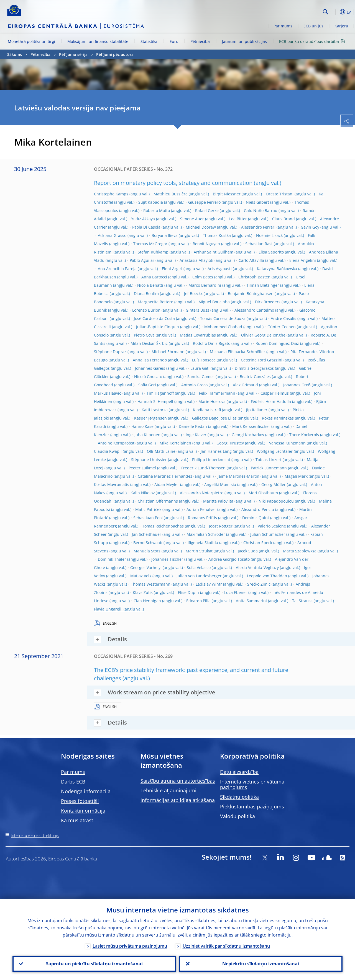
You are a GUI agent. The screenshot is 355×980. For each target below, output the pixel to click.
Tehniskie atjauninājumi (168, 790)
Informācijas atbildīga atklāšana (178, 800)
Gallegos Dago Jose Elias (214, 418)
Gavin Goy (310, 227)
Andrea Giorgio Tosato (229, 559)
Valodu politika (237, 816)
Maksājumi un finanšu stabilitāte (98, 41)
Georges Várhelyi (146, 567)
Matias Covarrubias (198, 335)
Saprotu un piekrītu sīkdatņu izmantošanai (94, 964)
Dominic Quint (256, 518)
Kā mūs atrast (77, 820)
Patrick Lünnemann (269, 468)
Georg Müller (274, 484)
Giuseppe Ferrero (204, 202)
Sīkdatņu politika (239, 797)
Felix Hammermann (217, 393)
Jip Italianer (257, 410)
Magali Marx (296, 476)
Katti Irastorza (155, 410)
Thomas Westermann (151, 584)
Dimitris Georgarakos (254, 368)
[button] (334, 12)
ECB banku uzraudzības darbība (313, 41)
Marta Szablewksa (300, 551)
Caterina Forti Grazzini (262, 360)
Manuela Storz (147, 551)
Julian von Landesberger (199, 576)
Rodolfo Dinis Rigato (212, 343)
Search (325, 12)
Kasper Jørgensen (150, 418)
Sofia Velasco (199, 567)
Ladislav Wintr (209, 584)
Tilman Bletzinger (263, 285)
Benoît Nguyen (206, 244)
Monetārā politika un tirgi (31, 41)
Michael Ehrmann (168, 352)
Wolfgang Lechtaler (275, 451)
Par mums (283, 26)
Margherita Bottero (155, 302)
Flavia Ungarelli (108, 609)
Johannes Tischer (167, 559)
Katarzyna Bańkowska (277, 269)
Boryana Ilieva (165, 235)
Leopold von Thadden (267, 576)
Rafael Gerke (207, 210)
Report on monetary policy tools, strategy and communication (173, 183)
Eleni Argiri (172, 269)
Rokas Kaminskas (278, 418)
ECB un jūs (313, 26)
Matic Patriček (148, 509)
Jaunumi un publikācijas (244, 41)
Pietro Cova (144, 335)
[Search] (293, 11)
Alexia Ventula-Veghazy (257, 567)
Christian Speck (258, 543)
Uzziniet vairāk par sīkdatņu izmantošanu (226, 946)
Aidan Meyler (167, 484)
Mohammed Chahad (223, 327)
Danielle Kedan (193, 426)
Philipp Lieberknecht (211, 460)
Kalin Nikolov (143, 493)
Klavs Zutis (143, 592)
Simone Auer (192, 219)
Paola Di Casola (146, 227)
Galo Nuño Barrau (261, 210)
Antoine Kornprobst (116, 443)
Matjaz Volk (141, 576)
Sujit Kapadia (151, 202)
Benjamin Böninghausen (251, 294)
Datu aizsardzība (239, 772)
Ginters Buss (197, 310)
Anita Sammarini (251, 601)
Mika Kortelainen (175, 443)
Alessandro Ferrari (258, 227)
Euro (174, 41)
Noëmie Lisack (269, 235)
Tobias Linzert (269, 460)
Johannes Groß (297, 385)
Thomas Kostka (217, 235)
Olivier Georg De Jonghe (263, 335)
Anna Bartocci (154, 277)
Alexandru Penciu (258, 509)
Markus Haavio (108, 393)
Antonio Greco (194, 385)
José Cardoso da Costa (154, 318)
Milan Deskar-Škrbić (149, 343)
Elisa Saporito (271, 252)
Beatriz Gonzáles (255, 377)
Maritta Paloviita (218, 501)
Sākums (15, 54)
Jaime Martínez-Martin (238, 476)
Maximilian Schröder (206, 534)
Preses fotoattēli (80, 801)
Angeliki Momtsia (220, 484)
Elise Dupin (188, 592)
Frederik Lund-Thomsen (203, 468)
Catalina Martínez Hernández (165, 476)
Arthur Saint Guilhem (214, 252)
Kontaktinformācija (83, 811)
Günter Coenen (282, 327)
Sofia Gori (147, 385)
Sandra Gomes (201, 377)
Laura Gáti (200, 368)
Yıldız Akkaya (143, 219)
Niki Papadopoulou (276, 501)
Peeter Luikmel (142, 468)
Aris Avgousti (220, 269)
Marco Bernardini (205, 285)
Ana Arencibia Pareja (117, 269)
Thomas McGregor (150, 244)
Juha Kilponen (147, 435)
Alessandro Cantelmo (254, 310)
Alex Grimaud (245, 385)
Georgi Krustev (230, 443)
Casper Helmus (275, 393)
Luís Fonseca (204, 360)
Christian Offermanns (158, 501)
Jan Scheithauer (147, 534)
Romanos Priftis (202, 518)
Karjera (341, 26)
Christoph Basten (254, 277)
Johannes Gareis (150, 368)
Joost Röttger (221, 526)
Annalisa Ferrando (150, 360)
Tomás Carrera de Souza (223, 318)
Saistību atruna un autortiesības (178, 781)
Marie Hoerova (212, 401)
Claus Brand (284, 219)
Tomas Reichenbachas (163, 526)
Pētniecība (200, 41)
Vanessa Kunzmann (287, 443)
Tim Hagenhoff (160, 393)
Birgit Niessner (227, 194)
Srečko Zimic (259, 584)
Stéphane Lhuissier (149, 460)
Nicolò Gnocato (148, 377)
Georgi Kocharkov (248, 435)
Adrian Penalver (201, 509)
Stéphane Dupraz (110, 352)
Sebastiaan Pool (148, 518)
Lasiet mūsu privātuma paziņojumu (130, 946)
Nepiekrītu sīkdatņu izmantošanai (261, 964)
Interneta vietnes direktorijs (35, 835)
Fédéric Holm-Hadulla (271, 401)
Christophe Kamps (111, 194)
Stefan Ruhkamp (153, 252)
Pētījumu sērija (73, 54)
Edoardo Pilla (198, 601)
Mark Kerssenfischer (251, 426)
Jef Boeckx (193, 294)
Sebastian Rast (259, 244)
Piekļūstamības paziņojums (252, 806)
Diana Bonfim (146, 294)
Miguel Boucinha (214, 302)
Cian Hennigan (147, 601)
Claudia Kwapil (108, 451)
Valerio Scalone (272, 526)
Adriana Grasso (112, 235)
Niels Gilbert (257, 202)
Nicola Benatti (150, 285)
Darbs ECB (73, 782)
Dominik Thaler (112, 559)
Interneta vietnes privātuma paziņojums (252, 784)
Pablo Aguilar (142, 260)
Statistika (149, 41)
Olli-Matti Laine (161, 451)
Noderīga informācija (86, 791)
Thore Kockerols (304, 435)
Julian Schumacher (268, 534)
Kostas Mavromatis (112, 484)
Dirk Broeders (268, 302)
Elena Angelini (303, 260)
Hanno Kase (142, 426)
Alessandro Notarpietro (202, 493)
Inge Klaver (196, 435)
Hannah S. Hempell (155, 401)
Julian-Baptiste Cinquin (158, 327)
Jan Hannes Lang (216, 451)
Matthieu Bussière (171, 194)
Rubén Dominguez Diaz (277, 343)
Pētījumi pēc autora (115, 54)
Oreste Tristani (280, 194)
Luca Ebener (236, 592)
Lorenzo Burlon (146, 310)
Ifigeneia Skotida (203, 543)
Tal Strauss (302, 601)
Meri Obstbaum (263, 493)
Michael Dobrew (201, 227)
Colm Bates (203, 277)
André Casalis (284, 318)
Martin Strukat (199, 551)
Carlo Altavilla (251, 260)
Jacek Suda (248, 551)
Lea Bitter (238, 219)
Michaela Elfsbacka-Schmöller (237, 352)
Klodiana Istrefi (207, 410)
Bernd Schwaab (148, 543)
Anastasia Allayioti (196, 260)
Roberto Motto (157, 210)
